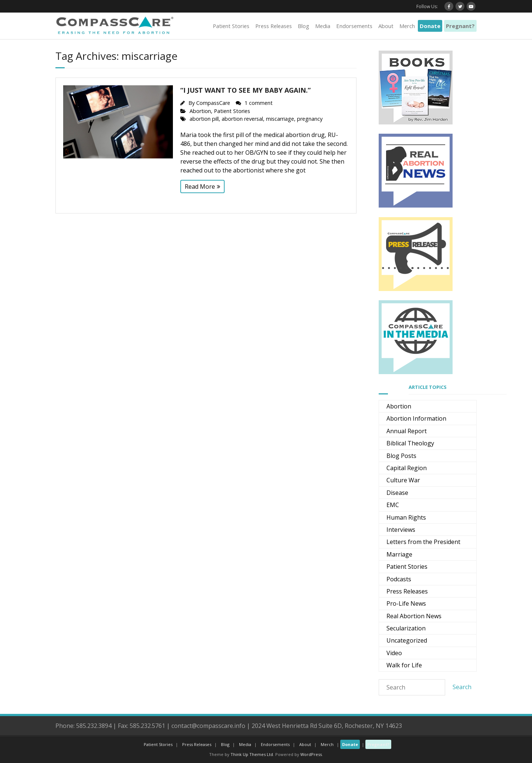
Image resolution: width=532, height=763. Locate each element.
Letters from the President (423, 542)
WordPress (311, 754)
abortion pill (204, 119)
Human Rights (406, 517)
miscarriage (280, 119)
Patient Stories (231, 26)
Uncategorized (407, 640)
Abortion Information (416, 418)
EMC (393, 505)
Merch (407, 26)
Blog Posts (401, 456)
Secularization (406, 628)
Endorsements (354, 26)
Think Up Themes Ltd (252, 754)
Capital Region (407, 468)
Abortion (200, 111)
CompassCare (213, 103)
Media (323, 26)
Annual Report (407, 431)
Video (394, 653)
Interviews (401, 530)
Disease (397, 493)
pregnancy (310, 119)
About (386, 26)
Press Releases (274, 26)
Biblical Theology (410, 443)
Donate (430, 26)
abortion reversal (242, 119)
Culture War (403, 480)
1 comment (259, 103)
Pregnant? (460, 26)
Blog (303, 26)
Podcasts (399, 579)
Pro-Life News (406, 603)
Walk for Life (404, 665)
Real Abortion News (414, 616)
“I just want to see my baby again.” (245, 90)
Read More (200, 187)
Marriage (399, 554)
